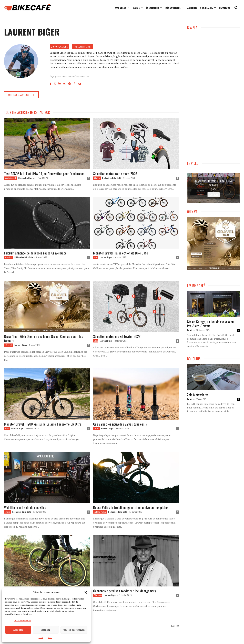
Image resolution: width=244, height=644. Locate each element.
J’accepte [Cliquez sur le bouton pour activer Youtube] (214, 195)
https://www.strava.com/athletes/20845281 (69, 76)
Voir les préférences (74, 630)
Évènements (9, 345)
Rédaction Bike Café (112, 178)
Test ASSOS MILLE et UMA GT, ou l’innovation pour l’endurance (44, 174)
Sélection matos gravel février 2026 (117, 336)
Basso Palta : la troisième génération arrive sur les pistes (131, 508)
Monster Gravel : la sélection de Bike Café (121, 253)
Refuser (46, 630)
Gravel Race (9, 258)
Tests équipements (11, 178)
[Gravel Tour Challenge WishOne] (213, 244)
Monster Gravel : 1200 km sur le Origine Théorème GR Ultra (43, 424)
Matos (96, 258)
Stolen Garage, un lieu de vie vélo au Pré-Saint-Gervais (210, 324)
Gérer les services (22, 621)
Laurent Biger (106, 257)
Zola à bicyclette (198, 395)
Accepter (18, 630)
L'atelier (96, 429)
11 (177, 429)
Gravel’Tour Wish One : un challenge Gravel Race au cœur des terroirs (44, 339)
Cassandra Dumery (27, 178)
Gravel (7, 429)
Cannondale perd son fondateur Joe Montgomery (125, 591)
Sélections (97, 178)
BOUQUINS (194, 359)
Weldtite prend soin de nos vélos (25, 508)
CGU (41, 638)
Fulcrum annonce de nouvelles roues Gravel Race (35, 253)
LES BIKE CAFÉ (196, 286)
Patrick (190, 330)
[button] (86, 592)
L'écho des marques (100, 512)
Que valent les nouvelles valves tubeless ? (120, 424)
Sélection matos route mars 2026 (115, 174)
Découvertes (98, 595)
